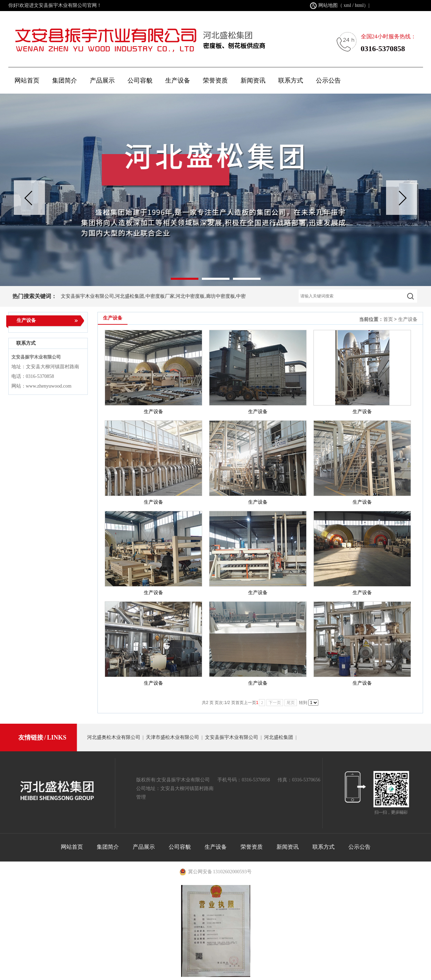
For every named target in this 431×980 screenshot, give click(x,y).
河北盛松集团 (279, 737)
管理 (141, 797)
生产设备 (408, 319)
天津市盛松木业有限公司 (172, 737)
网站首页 (27, 80)
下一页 (275, 703)
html (359, 5)
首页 (388, 319)
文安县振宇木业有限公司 (232, 737)
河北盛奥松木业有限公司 (114, 737)
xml (347, 5)
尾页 (291, 703)
